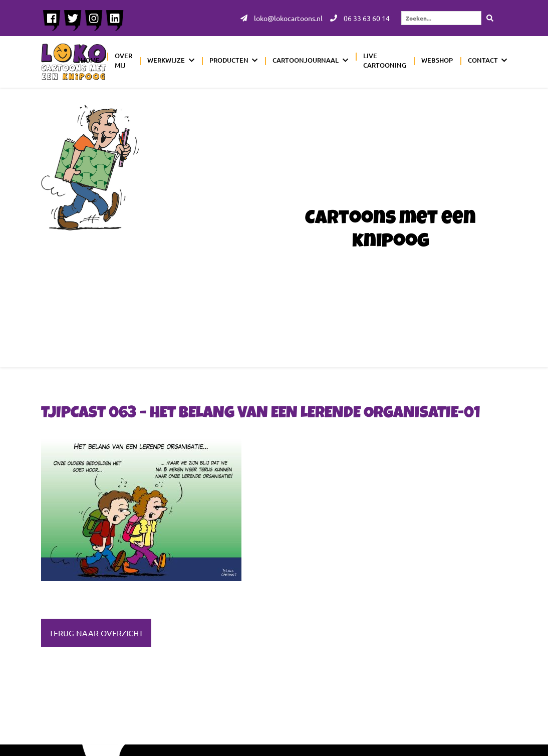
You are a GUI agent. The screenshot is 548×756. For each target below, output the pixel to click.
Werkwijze (166, 60)
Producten (229, 60)
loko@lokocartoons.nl (282, 18)
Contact (483, 60)
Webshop (437, 60)
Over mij (123, 61)
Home (90, 60)
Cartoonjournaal (306, 60)
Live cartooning (385, 61)
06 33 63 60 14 (360, 18)
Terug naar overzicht (96, 633)
